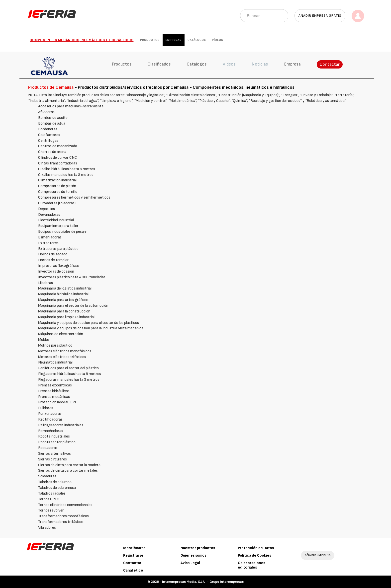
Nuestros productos (198, 548)
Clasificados (159, 64)
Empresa (292, 64)
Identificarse (134, 548)
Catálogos (197, 40)
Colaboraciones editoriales (251, 565)
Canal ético (133, 570)
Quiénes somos (193, 555)
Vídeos (218, 40)
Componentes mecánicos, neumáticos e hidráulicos (82, 40)
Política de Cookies (254, 555)
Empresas (174, 40)
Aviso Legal (190, 563)
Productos (150, 40)
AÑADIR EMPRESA (318, 555)
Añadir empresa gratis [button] (320, 16)
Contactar (330, 64)
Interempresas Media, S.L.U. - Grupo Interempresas (203, 582)
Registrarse (133, 555)
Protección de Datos (256, 548)
